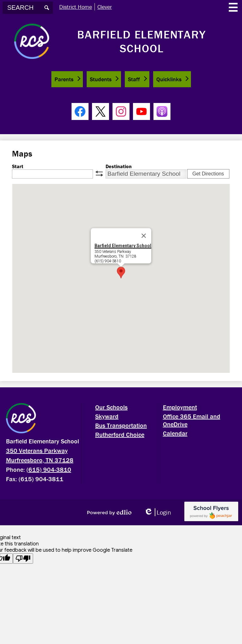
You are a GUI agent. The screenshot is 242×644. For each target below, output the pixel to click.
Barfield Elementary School (123, 245)
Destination (119, 166)
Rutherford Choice (120, 434)
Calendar (175, 433)
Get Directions (208, 174)
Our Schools (111, 407)
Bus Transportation (121, 425)
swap (99, 174)
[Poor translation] (23, 559)
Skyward (107, 416)
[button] (67, 79)
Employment (180, 407)
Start (18, 166)
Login (158, 512)
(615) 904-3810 (49, 469)
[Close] (144, 236)
